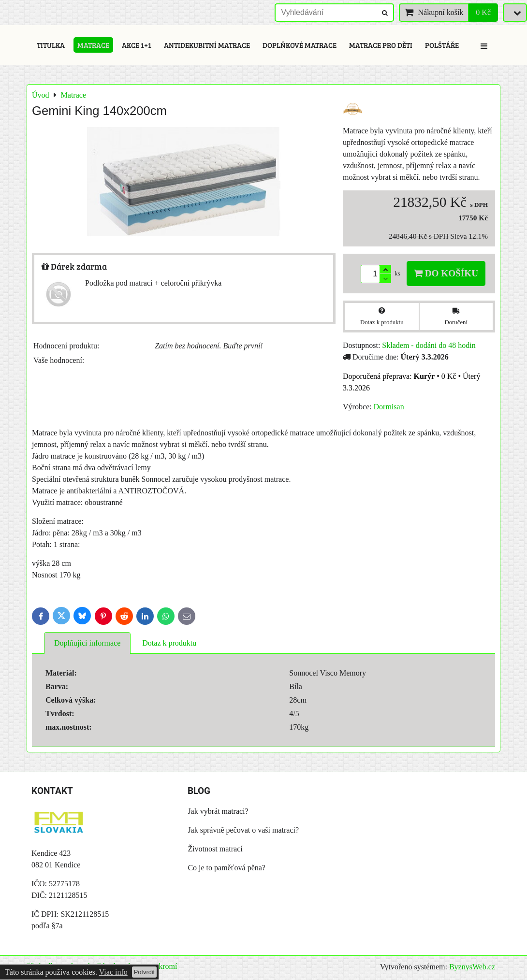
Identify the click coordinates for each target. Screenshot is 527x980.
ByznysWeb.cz (472, 967)
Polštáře (442, 45)
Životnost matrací (215, 849)
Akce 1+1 (137, 45)
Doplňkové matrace (300, 45)
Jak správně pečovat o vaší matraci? (243, 830)
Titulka (51, 45)
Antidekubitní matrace (207, 45)
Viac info (113, 972)
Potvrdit (144, 972)
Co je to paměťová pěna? (227, 868)
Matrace (93, 45)
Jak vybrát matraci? (218, 811)
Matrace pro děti (381, 45)
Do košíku (446, 273)
